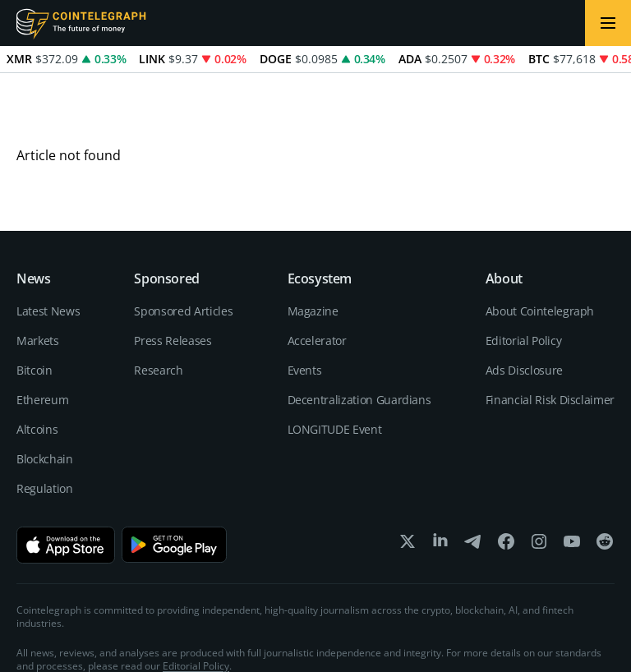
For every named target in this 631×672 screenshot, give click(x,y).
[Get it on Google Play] (174, 485)
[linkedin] (440, 485)
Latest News (48, 251)
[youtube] (572, 485)
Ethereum (42, 340)
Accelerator (317, 281)
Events (305, 310)
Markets (38, 281)
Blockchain (45, 399)
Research (158, 310)
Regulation (45, 428)
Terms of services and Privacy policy (532, 639)
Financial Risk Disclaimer (550, 340)
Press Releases (173, 281)
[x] (408, 485)
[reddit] (605, 485)
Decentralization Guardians (359, 340)
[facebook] (506, 485)
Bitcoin (35, 310)
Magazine (313, 251)
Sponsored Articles (183, 251)
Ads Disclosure (524, 310)
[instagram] (539, 485)
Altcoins (37, 369)
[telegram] (473, 485)
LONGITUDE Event (335, 369)
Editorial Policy (523, 281)
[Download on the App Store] (66, 485)
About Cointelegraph (540, 251)
